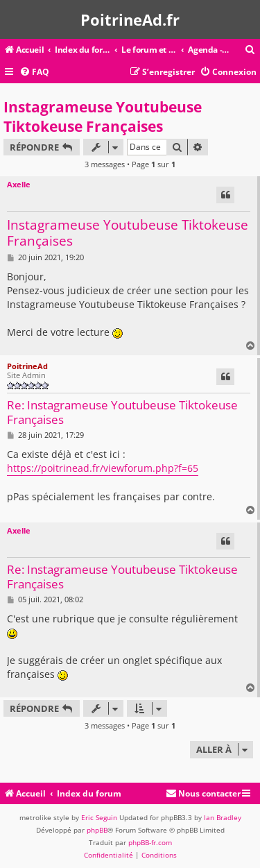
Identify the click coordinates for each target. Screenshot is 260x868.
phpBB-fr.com (150, 842)
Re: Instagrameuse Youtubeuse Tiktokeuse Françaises (122, 412)
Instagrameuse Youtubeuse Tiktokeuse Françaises (103, 117)
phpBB (97, 830)
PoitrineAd (27, 366)
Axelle (19, 184)
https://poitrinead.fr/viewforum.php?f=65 (103, 468)
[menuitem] (250, 50)
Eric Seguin (99, 817)
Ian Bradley (223, 817)
